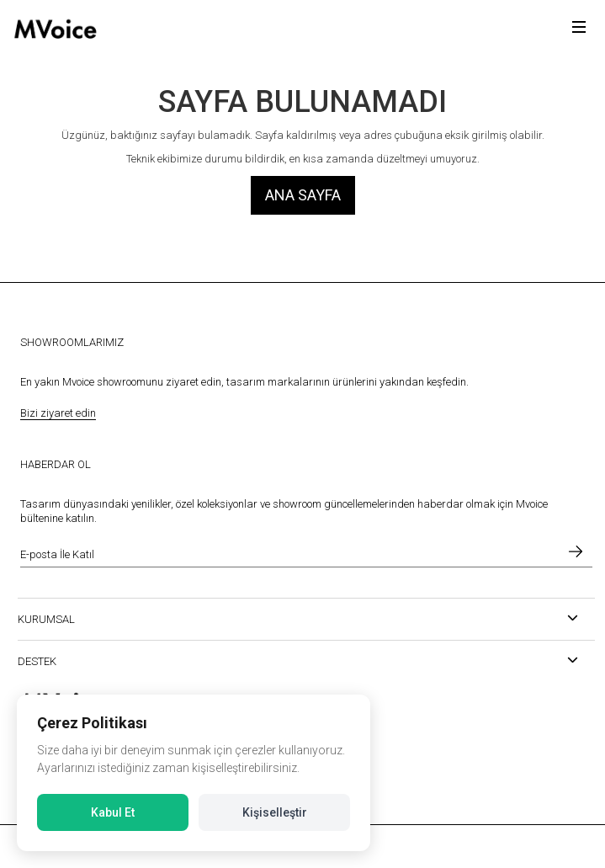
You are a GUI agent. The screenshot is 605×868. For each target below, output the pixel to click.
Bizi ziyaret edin (58, 413)
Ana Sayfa (303, 195)
